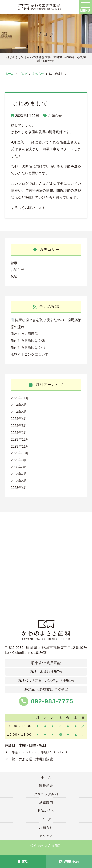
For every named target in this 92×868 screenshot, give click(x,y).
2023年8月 (19, 467)
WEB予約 (69, 862)
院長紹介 (46, 786)
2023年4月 (19, 488)
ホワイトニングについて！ (31, 354)
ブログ (46, 819)
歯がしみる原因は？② (28, 341)
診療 (14, 263)
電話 (23, 862)
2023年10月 (20, 453)
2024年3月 (19, 426)
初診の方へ (46, 811)
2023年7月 (19, 474)
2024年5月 (19, 412)
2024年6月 (19, 405)
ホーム (46, 777)
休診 (14, 277)
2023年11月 (20, 446)
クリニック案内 (46, 794)
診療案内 (46, 802)
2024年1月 (19, 433)
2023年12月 (20, 439)
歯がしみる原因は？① (28, 348)
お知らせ (55, 116)
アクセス (46, 836)
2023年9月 (19, 460)
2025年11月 (20, 398)
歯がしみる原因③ (24, 334)
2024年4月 (19, 419)
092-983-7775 (46, 701)
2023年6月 (19, 481)
